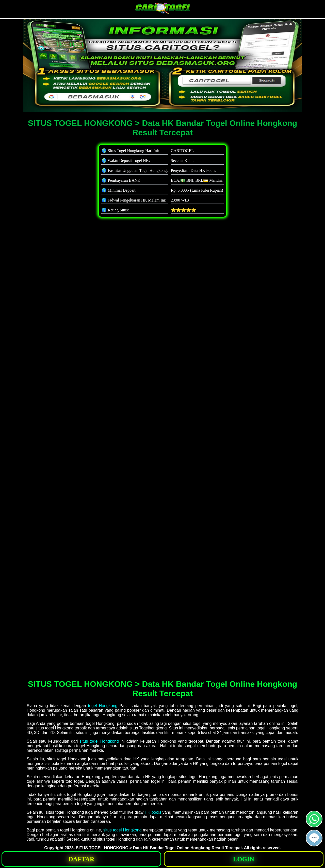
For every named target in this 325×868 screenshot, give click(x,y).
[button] (314, 838)
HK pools (153, 812)
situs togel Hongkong (99, 741)
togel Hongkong (103, 706)
